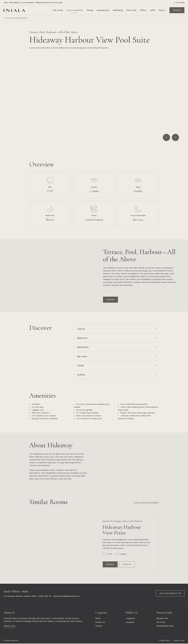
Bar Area (82, 356)
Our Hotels (180, 3)
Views (81, 366)
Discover (127, 565)
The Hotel (58, 10)
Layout (81, 329)
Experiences (103, 10)
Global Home (9, 626)
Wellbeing (118, 10)
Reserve (177, 10)
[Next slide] (175, 137)
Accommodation (28, 3)
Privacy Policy (179, 641)
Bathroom (83, 347)
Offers (143, 10)
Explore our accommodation (146, 503)
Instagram (130, 619)
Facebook (130, 623)
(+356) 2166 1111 (45, 597)
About (162, 10)
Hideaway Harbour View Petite (122, 530)
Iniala (6, 3)
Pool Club (131, 10)
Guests (81, 375)
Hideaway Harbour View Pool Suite (49, 3)
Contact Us (100, 623)
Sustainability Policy (165, 626)
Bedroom (82, 338)
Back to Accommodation (16, 18)
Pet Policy (161, 623)
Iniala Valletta (14, 3)
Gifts (153, 10)
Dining (90, 10)
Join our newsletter (170, 594)
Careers (99, 626)
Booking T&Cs (162, 619)
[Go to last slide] (166, 137)
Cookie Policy (164, 641)
